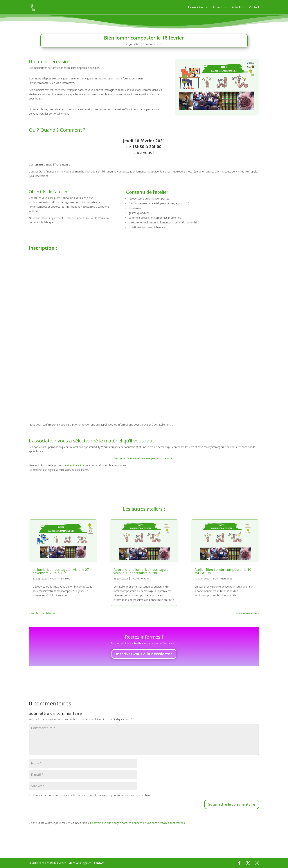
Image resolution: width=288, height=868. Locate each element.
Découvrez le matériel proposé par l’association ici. (144, 458)
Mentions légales (80, 863)
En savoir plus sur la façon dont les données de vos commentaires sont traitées (137, 823)
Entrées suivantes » (248, 613)
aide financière (76, 465)
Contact (254, 8)
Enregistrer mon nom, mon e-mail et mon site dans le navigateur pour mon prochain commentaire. (92, 795)
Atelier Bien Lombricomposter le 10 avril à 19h (223, 571)
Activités (218, 8)
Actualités (238, 8)
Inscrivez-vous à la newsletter (144, 654)
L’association (196, 8)
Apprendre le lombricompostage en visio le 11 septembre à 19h (142, 571)
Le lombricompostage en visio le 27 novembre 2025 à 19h (61, 571)
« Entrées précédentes (42, 613)
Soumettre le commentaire (232, 804)
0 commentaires (152, 44)
